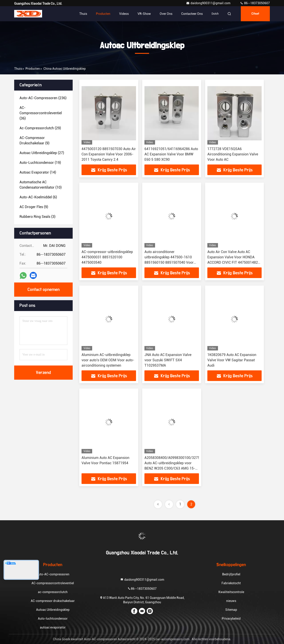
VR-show (144, 14)
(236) (43, 98)
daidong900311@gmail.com (209, 3)
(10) (41, 185)
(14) (38, 172)
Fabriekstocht (231, 583)
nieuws (231, 601)
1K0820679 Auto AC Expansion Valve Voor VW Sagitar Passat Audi (232, 360)
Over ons (166, 14)
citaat (255, 14)
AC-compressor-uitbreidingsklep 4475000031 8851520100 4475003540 (107, 257)
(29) (40, 128)
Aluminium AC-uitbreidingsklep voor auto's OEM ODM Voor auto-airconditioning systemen (108, 360)
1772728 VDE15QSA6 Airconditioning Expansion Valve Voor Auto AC (233, 154)
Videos (124, 14)
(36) (41, 113)
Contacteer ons (192, 14)
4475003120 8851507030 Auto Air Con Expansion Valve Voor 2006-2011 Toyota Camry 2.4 (109, 154)
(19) (40, 163)
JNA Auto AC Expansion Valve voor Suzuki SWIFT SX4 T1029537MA (168, 360)
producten (33, 69)
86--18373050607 (255, 3)
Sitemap (231, 610)
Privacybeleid (231, 619)
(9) (34, 140)
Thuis (83, 14)
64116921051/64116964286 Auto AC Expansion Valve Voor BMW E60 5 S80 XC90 (171, 154)
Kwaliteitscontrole (231, 592)
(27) (42, 153)
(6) (38, 197)
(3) (37, 217)
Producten (103, 14)
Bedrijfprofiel (231, 574)
